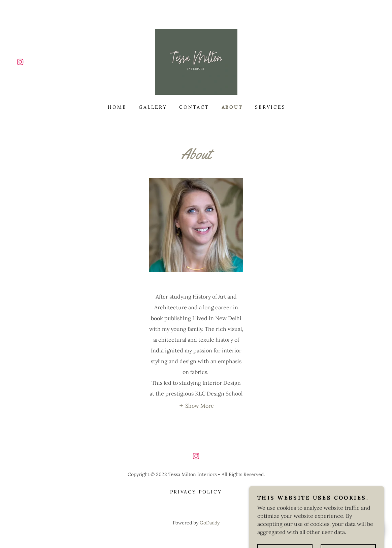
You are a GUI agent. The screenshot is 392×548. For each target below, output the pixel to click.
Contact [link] (194, 107)
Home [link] (117, 107)
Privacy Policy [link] (196, 492)
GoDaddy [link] (210, 523)
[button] (196, 405)
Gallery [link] (153, 107)
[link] (20, 62)
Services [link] (270, 107)
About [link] (232, 107)
